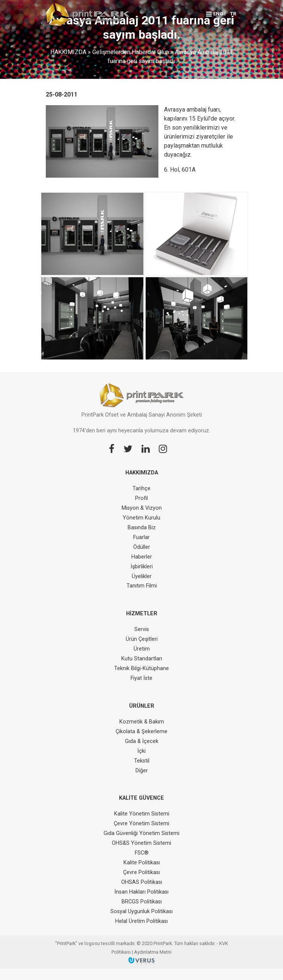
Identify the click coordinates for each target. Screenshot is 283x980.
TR (233, 14)
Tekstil (142, 761)
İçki (141, 751)
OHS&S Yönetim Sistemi (141, 843)
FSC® (142, 853)
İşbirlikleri (142, 567)
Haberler (142, 557)
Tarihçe (141, 488)
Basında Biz (142, 528)
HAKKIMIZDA (68, 52)
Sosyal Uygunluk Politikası (141, 911)
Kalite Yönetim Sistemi (142, 814)
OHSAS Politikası (142, 882)
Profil (141, 498)
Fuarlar (141, 537)
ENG (218, 14)
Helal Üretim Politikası (141, 921)
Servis (142, 629)
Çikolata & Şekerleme (141, 732)
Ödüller (142, 547)
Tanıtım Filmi (142, 586)
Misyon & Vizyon (142, 508)
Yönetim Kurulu (141, 518)
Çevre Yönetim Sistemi (141, 824)
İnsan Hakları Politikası (141, 892)
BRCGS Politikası (142, 902)
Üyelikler (142, 576)
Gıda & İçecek (142, 741)
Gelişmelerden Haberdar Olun (131, 52)
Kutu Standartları (142, 659)
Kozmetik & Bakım (142, 722)
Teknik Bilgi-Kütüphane (141, 668)
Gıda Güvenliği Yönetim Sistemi (141, 833)
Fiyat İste (141, 678)
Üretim (142, 649)
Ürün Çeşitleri (142, 639)
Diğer (142, 771)
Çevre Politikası (141, 872)
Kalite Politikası (142, 863)
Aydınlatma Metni (153, 952)
